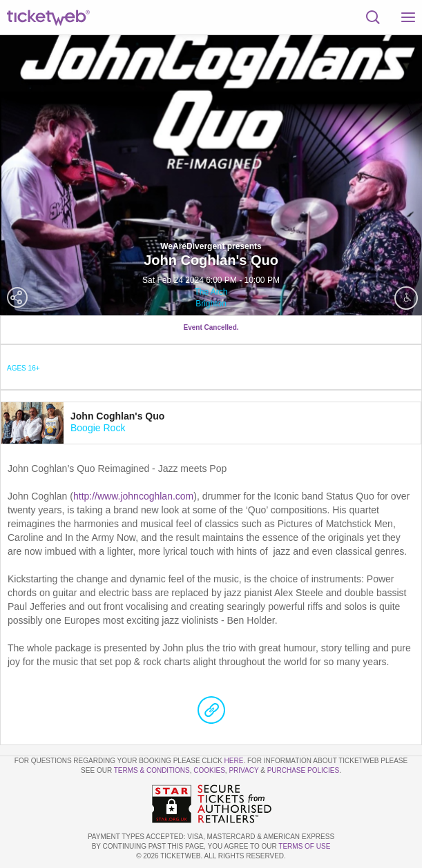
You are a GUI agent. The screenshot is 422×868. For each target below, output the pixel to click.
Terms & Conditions (152, 770)
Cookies (209, 770)
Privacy (243, 770)
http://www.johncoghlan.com (133, 496)
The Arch (211, 292)
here (234, 761)
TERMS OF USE (304, 846)
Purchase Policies (303, 770)
